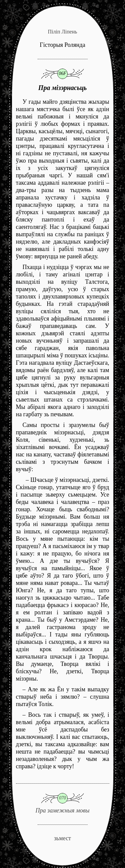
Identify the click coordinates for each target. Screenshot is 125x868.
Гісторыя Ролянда (62, 45)
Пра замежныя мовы (63, 799)
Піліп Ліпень (63, 32)
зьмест (62, 838)
